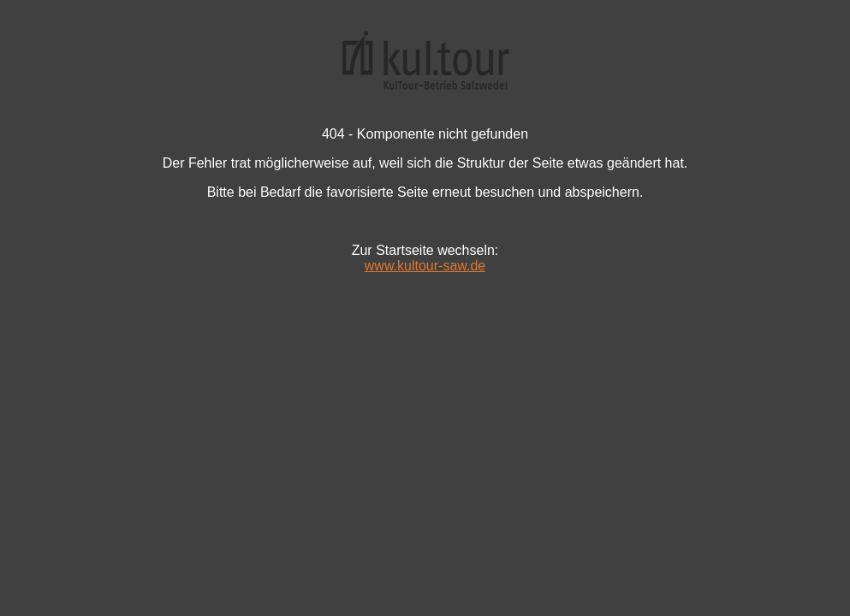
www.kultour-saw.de (425, 266)
